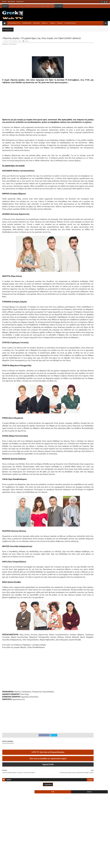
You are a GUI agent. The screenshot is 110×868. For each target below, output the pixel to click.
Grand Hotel (27, 5)
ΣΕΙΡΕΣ (44, 22)
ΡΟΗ (86, 39)
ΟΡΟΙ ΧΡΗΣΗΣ (12, 865)
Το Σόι (52, 5)
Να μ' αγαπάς (41, 5)
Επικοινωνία (20, 2)
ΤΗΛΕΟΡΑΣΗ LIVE (14, 22)
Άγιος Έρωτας (20, 5)
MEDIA (53, 22)
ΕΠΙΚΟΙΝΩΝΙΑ (21, 865)
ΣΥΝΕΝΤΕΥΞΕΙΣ (70, 22)
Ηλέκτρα (48, 5)
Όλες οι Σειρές (59, 5)
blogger (71, 854)
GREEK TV (5, 5)
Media (27, 47)
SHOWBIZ (36, 22)
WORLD (60, 22)
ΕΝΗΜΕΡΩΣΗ (27, 22)
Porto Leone (34, 5)
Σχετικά (4, 2)
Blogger (65, 865)
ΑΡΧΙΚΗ (5, 865)
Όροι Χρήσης (11, 2)
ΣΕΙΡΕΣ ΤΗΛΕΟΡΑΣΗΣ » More (92, 138)
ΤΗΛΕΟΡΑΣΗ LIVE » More (90, 125)
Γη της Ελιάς (12, 5)
